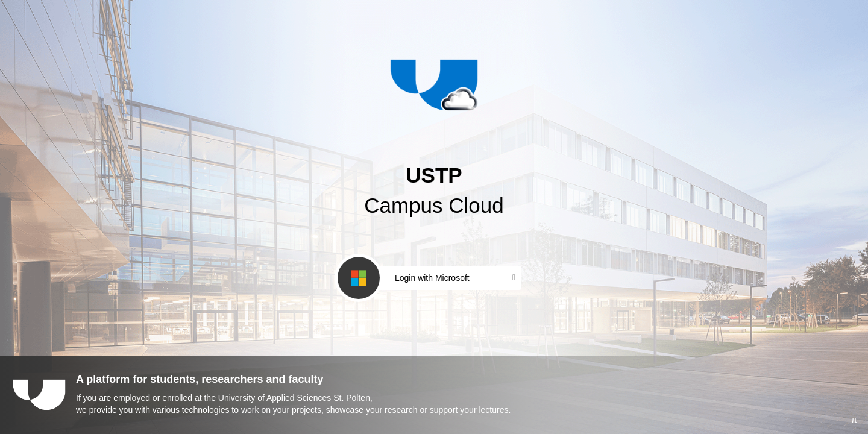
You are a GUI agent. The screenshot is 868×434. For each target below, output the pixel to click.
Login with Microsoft (432, 278)
